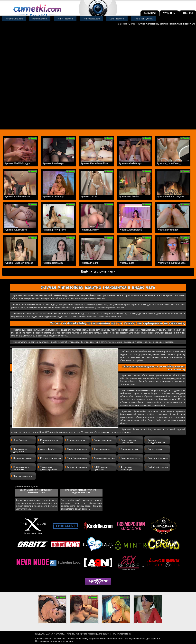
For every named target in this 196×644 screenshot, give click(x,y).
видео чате (79, 305)
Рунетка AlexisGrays (130, 163)
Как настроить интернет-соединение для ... (81, 491)
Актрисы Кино (74, 634)
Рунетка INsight (89, 263)
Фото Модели (89, 634)
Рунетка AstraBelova (130, 230)
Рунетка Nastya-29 (53, 263)
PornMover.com (40, 19)
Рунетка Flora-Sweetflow (94, 163)
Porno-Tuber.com (65, 19)
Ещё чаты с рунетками (98, 271)
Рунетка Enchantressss (17, 197)
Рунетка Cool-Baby (53, 197)
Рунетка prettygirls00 (54, 230)
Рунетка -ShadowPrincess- (19, 263)
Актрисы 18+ (103, 634)
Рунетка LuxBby (90, 230)
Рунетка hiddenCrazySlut (171, 197)
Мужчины (169, 13)
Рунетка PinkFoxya (53, 163)
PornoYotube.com (91, 19)
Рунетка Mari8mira (129, 197)
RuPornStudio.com (14, 19)
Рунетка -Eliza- (127, 263)
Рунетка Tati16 (89, 197)
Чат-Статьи (60, 634)
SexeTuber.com (117, 19)
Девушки (150, 13)
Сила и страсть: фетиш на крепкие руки (36, 491)
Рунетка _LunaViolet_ (169, 163)
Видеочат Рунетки (126, 24)
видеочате (136, 295)
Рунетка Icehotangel (168, 230)
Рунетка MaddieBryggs (17, 163)
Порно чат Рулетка (143, 19)
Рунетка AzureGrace (16, 230)
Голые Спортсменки (121, 634)
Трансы (188, 13)
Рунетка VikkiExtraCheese (171, 263)
